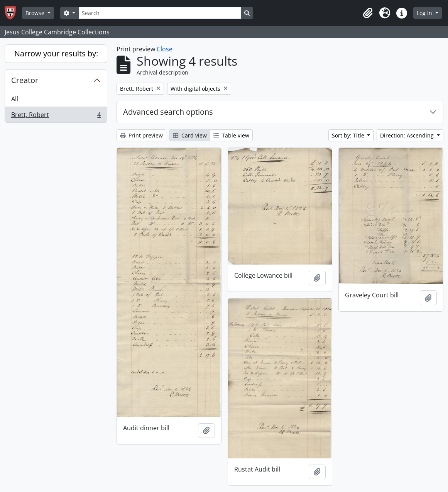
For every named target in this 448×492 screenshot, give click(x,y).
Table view (231, 135)
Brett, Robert (56, 116)
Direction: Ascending (408, 135)
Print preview (141, 135)
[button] (368, 13)
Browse (36, 13)
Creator (25, 80)
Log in (425, 13)
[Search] (160, 13)
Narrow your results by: (56, 53)
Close (165, 49)
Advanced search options (168, 112)
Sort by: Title (349, 135)
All (15, 99)
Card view (190, 135)
